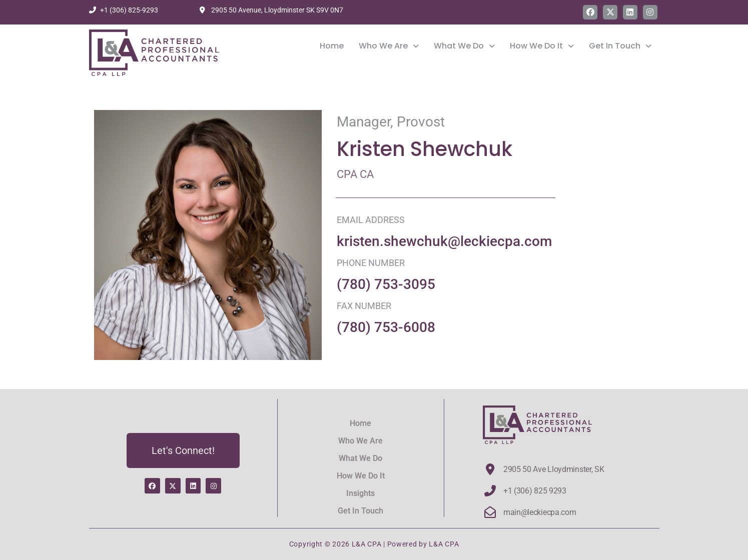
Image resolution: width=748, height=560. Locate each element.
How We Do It (542, 47)
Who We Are (389, 47)
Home (332, 47)
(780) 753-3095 (386, 284)
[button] (389, 47)
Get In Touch (620, 47)
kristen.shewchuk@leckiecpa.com (444, 241)
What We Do (464, 47)
